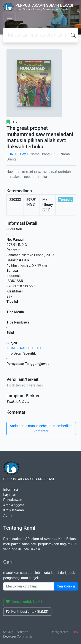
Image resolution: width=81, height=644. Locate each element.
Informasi (11, 489)
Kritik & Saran (13, 510)
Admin (8, 515)
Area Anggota (14, 505)
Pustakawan (13, 500)
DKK (55, 154)
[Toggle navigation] (10, 17)
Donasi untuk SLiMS (24, 602)
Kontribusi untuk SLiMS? (27, 612)
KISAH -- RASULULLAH (24, 348)
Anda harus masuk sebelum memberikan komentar (41, 428)
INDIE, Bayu (19, 154)
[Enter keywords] (29, 586)
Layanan (10, 495)
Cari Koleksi (66, 586)
